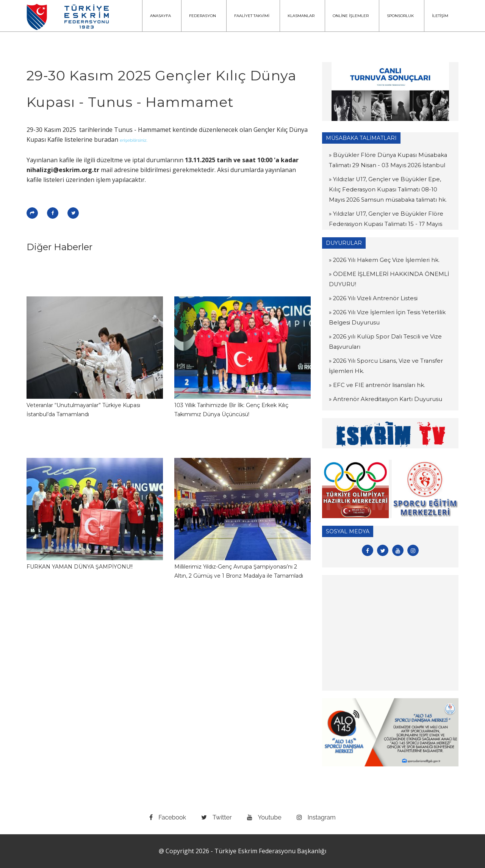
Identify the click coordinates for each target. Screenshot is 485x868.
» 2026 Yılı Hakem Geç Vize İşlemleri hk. (381, 260)
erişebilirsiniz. (134, 140)
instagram (316, 817)
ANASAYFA (160, 16)
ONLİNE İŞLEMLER (351, 16)
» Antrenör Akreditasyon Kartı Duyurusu (381, 399)
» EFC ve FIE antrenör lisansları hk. (374, 385)
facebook (168, 817)
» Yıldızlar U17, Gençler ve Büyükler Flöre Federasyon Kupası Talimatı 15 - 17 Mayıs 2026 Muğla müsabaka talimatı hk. (389, 224)
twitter (217, 817)
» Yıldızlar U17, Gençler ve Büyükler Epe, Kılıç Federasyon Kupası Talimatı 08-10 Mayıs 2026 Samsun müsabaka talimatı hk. (389, 190)
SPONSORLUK (400, 16)
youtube (264, 817)
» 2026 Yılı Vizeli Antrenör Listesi (371, 298)
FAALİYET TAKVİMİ (252, 16)
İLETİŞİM (440, 16)
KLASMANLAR (301, 16)
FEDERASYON (203, 16)
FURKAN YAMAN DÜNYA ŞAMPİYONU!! (80, 567)
